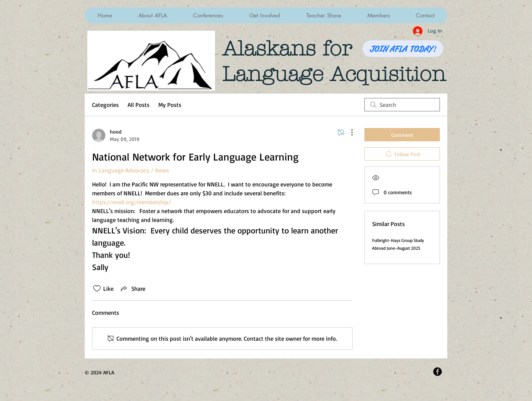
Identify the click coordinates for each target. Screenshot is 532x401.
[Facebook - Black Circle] (437, 372)
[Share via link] (132, 289)
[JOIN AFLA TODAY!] (403, 49)
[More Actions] (348, 132)
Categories (105, 105)
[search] (402, 105)
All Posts (139, 105)
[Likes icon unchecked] (97, 289)
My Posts (170, 105)
